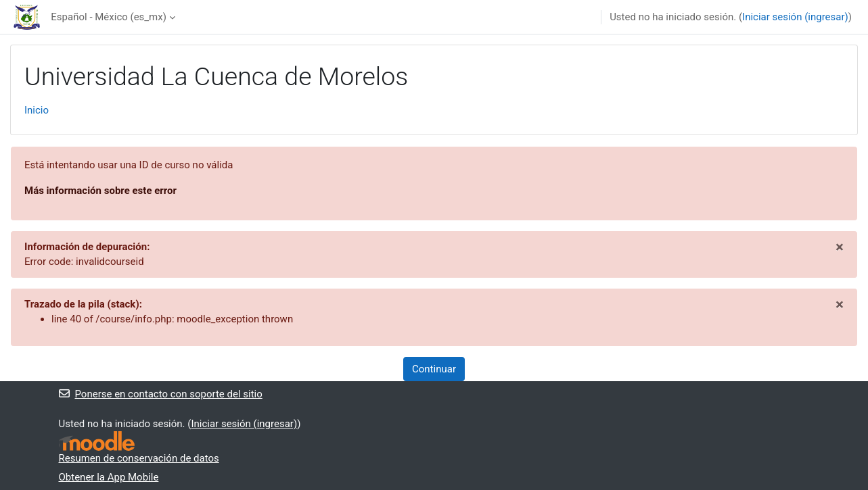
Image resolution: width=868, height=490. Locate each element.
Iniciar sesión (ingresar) (795, 17)
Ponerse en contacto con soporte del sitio (161, 394)
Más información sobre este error (100, 191)
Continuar (434, 369)
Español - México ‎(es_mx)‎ (109, 17)
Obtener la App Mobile (109, 477)
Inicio (37, 110)
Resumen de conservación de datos (139, 458)
